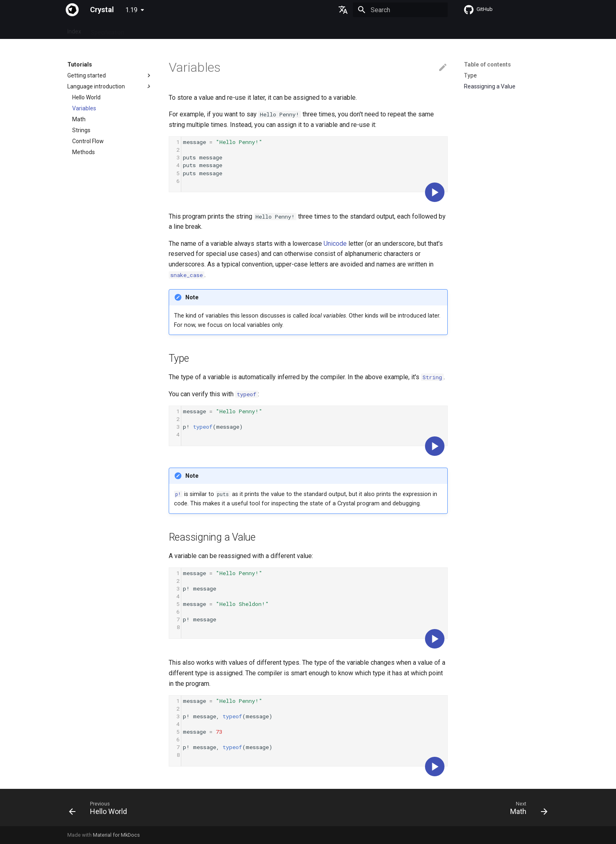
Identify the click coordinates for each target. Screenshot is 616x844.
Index (74, 30)
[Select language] (343, 10)
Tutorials (172, 30)
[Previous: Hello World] (101, 810)
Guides (143, 30)
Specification (107, 30)
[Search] (400, 10)
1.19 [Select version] (131, 10)
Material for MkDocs (116, 835)
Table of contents (487, 64)
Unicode (335, 244)
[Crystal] (72, 10)
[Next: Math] (526, 810)
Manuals (204, 30)
